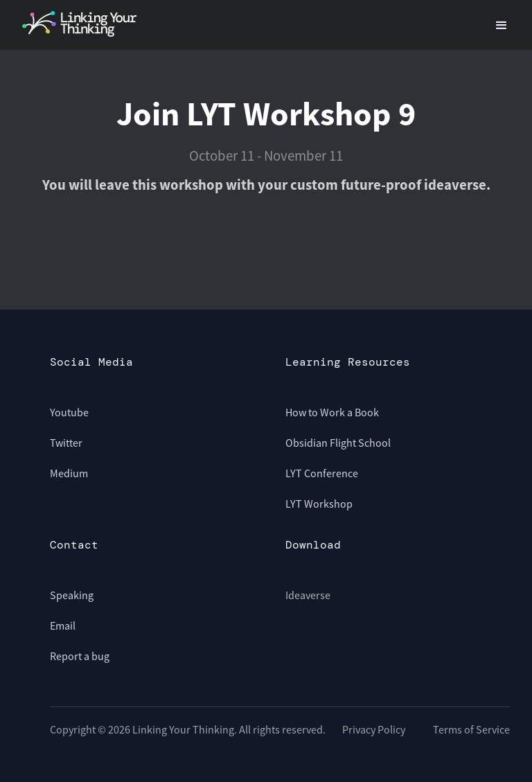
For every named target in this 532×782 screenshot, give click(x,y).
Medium (69, 473)
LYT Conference (322, 473)
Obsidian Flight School (338, 443)
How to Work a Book (332, 412)
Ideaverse (308, 595)
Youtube (69, 412)
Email (63, 625)
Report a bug (80, 656)
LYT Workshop (319, 504)
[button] (502, 24)
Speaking (72, 595)
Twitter (66, 443)
